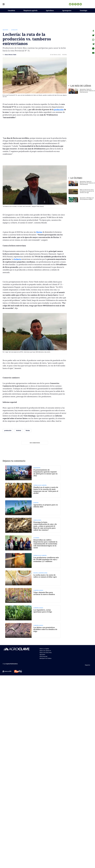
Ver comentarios (35, 443)
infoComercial (43, 656)
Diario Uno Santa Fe (45, 651)
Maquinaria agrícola (30, 10)
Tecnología (83, 10)
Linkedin (78, 4)
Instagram (73, 4)
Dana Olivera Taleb (11, 55)
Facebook (75, 4)
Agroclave (5, 30)
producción (14, 30)
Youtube (81, 4)
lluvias (39, 232)
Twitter (70, 4)
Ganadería (11, 10)
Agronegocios (67, 10)
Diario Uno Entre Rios (46, 653)
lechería (17, 259)
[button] (4, 4)
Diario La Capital (44, 649)
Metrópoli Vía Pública (45, 658)
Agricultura (50, 10)
